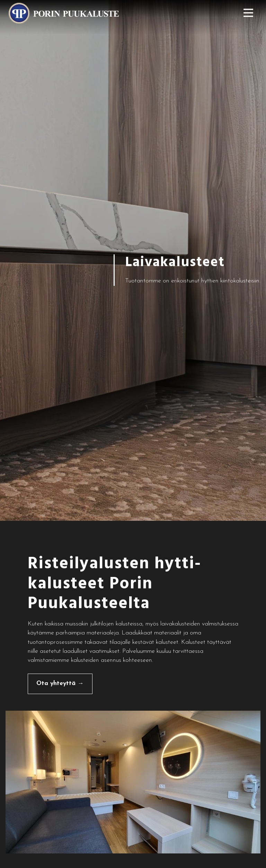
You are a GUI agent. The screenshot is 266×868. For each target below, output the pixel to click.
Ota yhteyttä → (60, 683)
